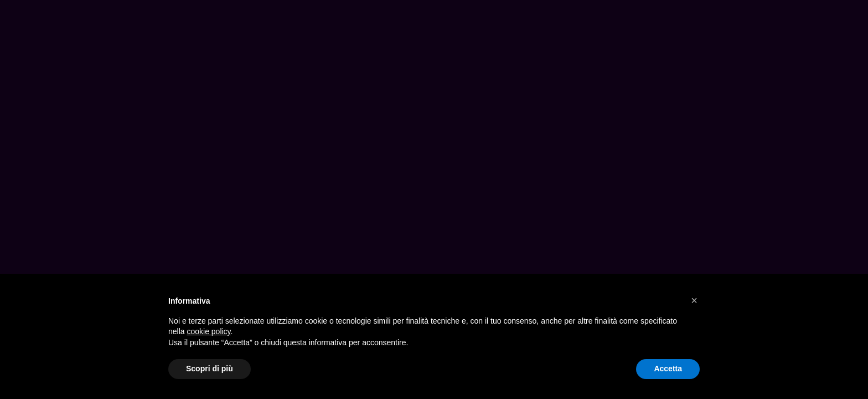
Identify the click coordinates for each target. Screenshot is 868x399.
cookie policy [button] (208, 331)
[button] (694, 300)
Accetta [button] (668, 369)
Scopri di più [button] (210, 369)
